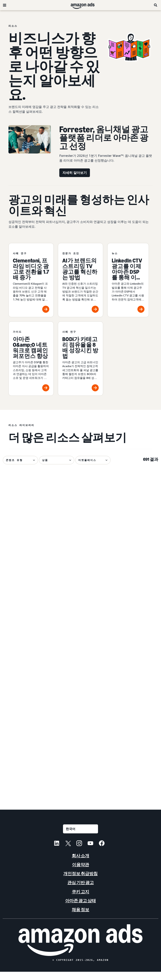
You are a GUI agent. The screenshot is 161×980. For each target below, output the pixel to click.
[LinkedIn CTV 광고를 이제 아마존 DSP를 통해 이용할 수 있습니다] (128, 280)
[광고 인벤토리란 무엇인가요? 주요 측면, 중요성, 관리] (80, 513)
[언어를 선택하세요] (80, 837)
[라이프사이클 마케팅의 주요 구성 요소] (134, 749)
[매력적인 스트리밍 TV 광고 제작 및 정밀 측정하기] (27, 513)
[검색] (156, 5)
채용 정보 (80, 918)
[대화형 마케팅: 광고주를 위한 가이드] (80, 749)
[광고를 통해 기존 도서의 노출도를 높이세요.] (27, 671)
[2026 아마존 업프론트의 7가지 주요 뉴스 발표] (134, 513)
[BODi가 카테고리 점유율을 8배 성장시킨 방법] (80, 359)
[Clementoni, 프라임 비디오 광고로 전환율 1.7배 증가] (31, 280)
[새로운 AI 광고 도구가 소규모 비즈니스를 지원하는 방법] (134, 671)
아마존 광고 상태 (81, 909)
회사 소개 (80, 864)
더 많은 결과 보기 (80, 800)
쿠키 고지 (80, 900)
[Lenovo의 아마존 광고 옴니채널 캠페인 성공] (80, 671)
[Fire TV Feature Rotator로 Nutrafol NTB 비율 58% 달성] (27, 749)
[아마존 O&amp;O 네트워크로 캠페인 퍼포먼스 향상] (31, 359)
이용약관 (81, 873)
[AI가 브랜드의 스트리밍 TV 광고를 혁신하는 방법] (80, 280)
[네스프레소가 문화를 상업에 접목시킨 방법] (80, 593)
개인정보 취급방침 (80, 882)
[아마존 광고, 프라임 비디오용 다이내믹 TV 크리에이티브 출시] (27, 593)
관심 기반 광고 (81, 891)
